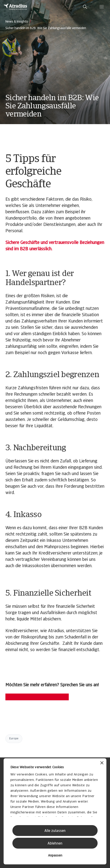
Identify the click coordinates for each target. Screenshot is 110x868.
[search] (85, 7)
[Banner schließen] (102, 763)
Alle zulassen (55, 831)
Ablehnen (55, 844)
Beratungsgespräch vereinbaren (37, 697)
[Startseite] (16, 7)
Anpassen (55, 856)
